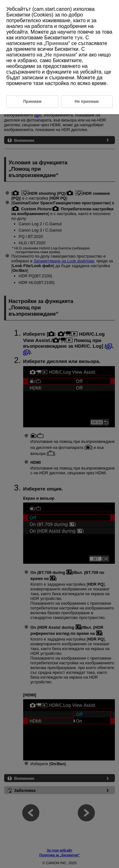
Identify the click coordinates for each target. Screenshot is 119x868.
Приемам (57, 43)
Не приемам (60, 55)
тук (79, 38)
